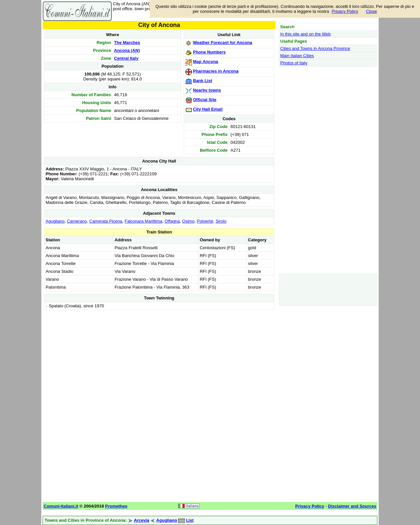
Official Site (205, 100)
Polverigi (205, 221)
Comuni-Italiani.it (61, 506)
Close (372, 11)
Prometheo (116, 506)
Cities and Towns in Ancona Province (315, 48)
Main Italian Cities (297, 56)
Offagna (172, 221)
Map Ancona (206, 62)
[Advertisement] (159, 358)
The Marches (127, 43)
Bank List (203, 81)
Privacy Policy (345, 11)
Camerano (77, 221)
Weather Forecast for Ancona (223, 43)
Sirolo (221, 221)
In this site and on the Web (305, 34)
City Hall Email (208, 109)
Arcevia (142, 520)
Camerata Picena (106, 221)
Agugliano (55, 221)
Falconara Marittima (144, 221)
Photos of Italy (294, 63)
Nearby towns (207, 90)
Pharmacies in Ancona (216, 71)
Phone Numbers (209, 52)
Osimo (188, 221)
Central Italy (126, 58)
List (190, 520)
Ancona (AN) (127, 50)
